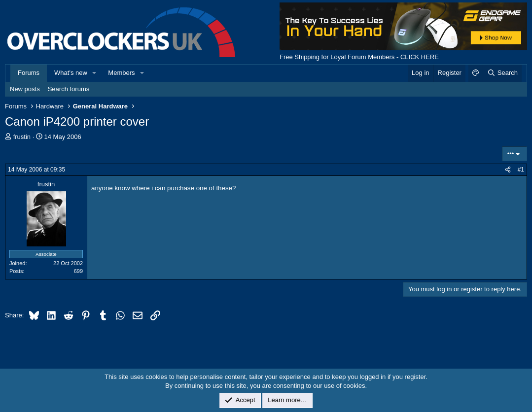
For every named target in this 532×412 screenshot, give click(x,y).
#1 (521, 170)
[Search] (502, 73)
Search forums (69, 89)
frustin (22, 137)
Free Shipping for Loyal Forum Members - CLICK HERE (359, 57)
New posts (25, 89)
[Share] (508, 170)
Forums (29, 73)
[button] (95, 73)
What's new (71, 73)
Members (121, 73)
